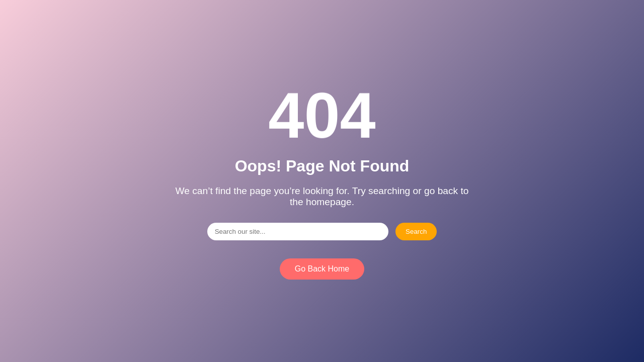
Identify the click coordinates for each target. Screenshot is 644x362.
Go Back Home (322, 269)
